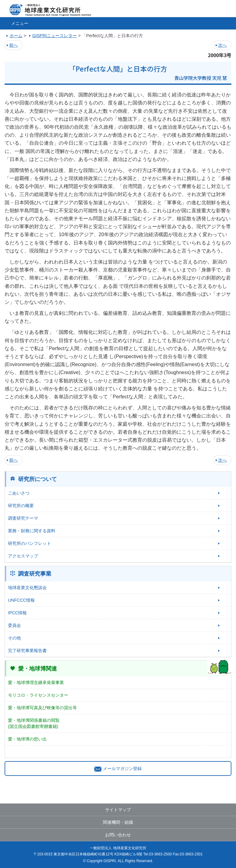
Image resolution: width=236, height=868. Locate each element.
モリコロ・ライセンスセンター (38, 695)
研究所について (37, 479)
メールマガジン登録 (118, 768)
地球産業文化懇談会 (27, 588)
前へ (14, 45)
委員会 (14, 625)
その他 (14, 638)
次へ (222, 45)
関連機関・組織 (118, 822)
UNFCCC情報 (21, 600)
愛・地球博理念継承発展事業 (36, 682)
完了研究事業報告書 (27, 651)
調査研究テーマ (23, 518)
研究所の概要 (21, 506)
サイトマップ (118, 810)
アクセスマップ (23, 556)
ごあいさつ (19, 493)
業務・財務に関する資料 (32, 531)
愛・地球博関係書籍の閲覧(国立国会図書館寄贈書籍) (34, 723)
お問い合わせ (118, 835)
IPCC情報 (17, 613)
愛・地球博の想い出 (27, 739)
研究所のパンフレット (29, 543)
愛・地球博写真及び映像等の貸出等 (42, 708)
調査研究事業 (35, 574)
